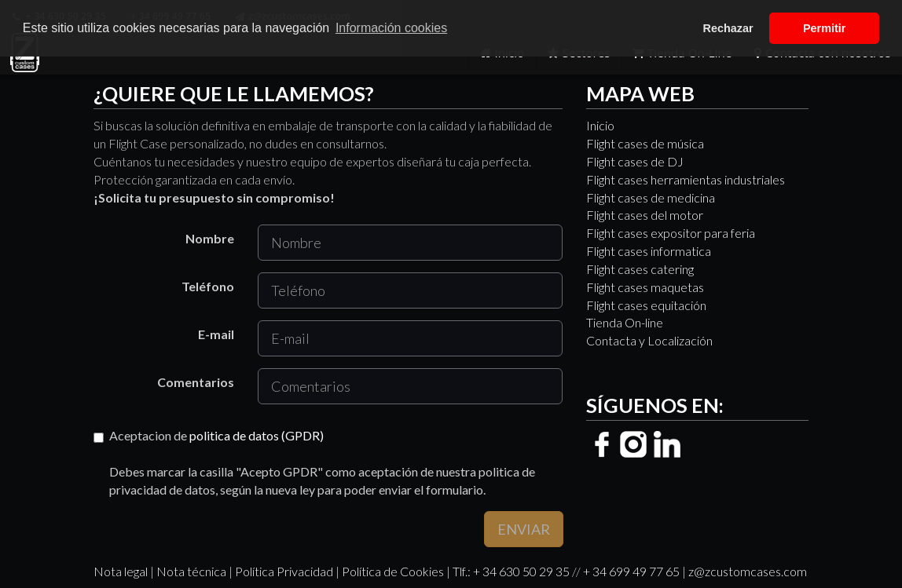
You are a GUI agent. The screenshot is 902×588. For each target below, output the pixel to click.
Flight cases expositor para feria (671, 233)
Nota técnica (191, 571)
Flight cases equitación (646, 305)
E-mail (216, 334)
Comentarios (196, 382)
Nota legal (121, 571)
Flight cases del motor (645, 215)
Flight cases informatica (649, 251)
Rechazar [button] (728, 28)
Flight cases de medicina (651, 197)
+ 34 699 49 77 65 (631, 571)
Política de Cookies (393, 571)
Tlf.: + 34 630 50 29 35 (511, 571)
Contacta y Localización (649, 340)
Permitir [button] (824, 28)
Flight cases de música (645, 143)
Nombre (210, 238)
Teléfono (208, 286)
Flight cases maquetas (645, 287)
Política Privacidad (284, 571)
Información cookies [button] (391, 28)
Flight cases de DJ (635, 161)
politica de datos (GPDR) (257, 435)
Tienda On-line (625, 322)
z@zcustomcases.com (748, 571)
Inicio (600, 125)
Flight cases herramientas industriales (686, 179)
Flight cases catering (640, 269)
